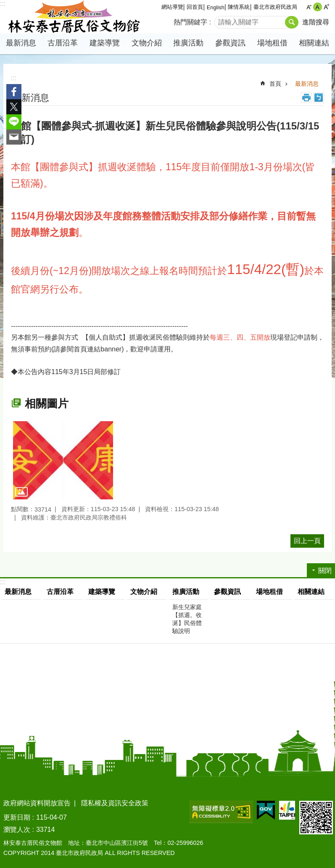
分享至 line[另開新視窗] (14, 122)
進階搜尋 (316, 22)
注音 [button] (319, 98)
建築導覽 (105, 43)
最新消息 (21, 43)
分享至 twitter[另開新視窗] (14, 107)
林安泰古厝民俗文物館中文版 (74, 17)
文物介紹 (147, 43)
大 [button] (326, 7)
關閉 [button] (325, 571)
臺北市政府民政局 (275, 7)
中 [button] (318, 7)
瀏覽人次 (17, 830)
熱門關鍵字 (190, 22)
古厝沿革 (63, 43)
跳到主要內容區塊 (4, 4)
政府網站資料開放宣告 (37, 803)
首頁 (275, 84)
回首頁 (195, 7)
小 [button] (309, 7)
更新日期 (17, 817)
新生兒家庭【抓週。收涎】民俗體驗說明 (187, 619)
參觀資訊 (230, 43)
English (216, 7)
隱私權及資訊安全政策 (115, 803)
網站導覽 (172, 7)
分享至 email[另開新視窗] (14, 137)
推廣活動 (188, 43)
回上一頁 (307, 541)
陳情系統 (239, 7)
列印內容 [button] (306, 98)
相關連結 (314, 43)
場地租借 (272, 43)
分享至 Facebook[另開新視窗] (14, 92)
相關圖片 (47, 404)
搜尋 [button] (292, 22)
